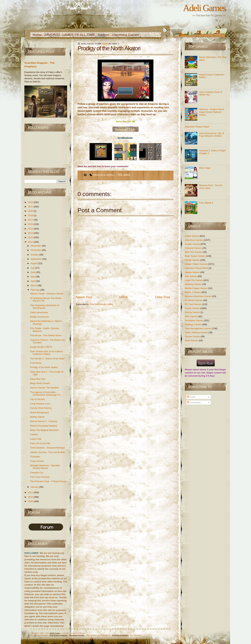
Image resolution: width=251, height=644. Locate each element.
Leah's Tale (36, 439)
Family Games (192, 260)
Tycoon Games (193, 336)
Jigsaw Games (193, 272)
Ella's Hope (205, 168)
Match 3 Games (193, 292)
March (34, 285)
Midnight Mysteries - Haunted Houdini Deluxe (45, 467)
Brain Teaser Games (195, 256)
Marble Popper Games (196, 288)
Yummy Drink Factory (41, 408)
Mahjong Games (193, 284)
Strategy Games (193, 324)
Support (104, 35)
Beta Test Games (194, 252)
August (35, 263)
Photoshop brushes (77, 635)
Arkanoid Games (193, 248)
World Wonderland (39, 413)
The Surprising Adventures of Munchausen (45, 307)
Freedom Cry (37, 473)
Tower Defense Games (197, 332)
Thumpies (35, 457)
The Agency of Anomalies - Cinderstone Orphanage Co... (46, 394)
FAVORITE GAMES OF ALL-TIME (70, 35)
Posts (191, 397)
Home (37, 35)
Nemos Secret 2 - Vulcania (43, 421)
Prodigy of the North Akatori (44, 367)
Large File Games (194, 280)
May (33, 277)
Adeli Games (204, 8)
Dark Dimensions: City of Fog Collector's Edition (212, 135)
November (36, 250)
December (36, 246)
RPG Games (124, 175)
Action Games (192, 236)
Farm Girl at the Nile (40, 443)
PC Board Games (194, 300)
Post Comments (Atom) (102, 304)
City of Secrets (37, 399)
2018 (31, 215)
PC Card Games (193, 304)
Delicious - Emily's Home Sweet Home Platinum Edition (212, 112)
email (52, 597)
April (33, 281)
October (35, 255)
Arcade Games (193, 244)
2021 (31, 207)
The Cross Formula (40, 477)
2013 (31, 237)
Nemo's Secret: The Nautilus (44, 388)
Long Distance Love (40, 404)
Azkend (34, 434)
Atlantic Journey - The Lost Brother (47, 452)
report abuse (199, 370)
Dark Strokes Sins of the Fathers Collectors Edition (46, 353)
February (36, 290)
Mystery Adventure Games (198, 296)
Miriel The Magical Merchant (44, 430)
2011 (31, 492)
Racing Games (193, 312)
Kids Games (191, 276)
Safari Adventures (39, 312)
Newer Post (84, 297)
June (33, 272)
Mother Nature (37, 417)
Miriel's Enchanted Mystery (43, 426)
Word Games (192, 340)
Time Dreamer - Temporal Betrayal (47, 448)
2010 (31, 497)
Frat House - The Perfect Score (46, 335)
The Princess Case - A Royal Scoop (48, 481)
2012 (31, 242)
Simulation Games (194, 320)
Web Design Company (58, 635)
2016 (31, 224)
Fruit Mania (36, 363)
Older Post (162, 297)
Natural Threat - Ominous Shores (47, 294)
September (37, 259)
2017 (31, 220)
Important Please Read (197, 268)
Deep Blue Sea (38, 379)
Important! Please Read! (197, 127)
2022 (31, 202)
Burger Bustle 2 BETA (41, 347)
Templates (120, 635)
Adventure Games (104, 175)
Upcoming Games (125, 35)
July (33, 268)
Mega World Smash (40, 383)
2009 (31, 501)
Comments (194, 402)
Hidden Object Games (196, 264)
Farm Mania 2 (206, 203)
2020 (31, 211)
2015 (31, 229)
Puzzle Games (192, 308)
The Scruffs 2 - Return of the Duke (47, 359)
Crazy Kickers (37, 461)
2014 (31, 233)
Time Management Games (198, 328)
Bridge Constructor (39, 317)
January (35, 487)
